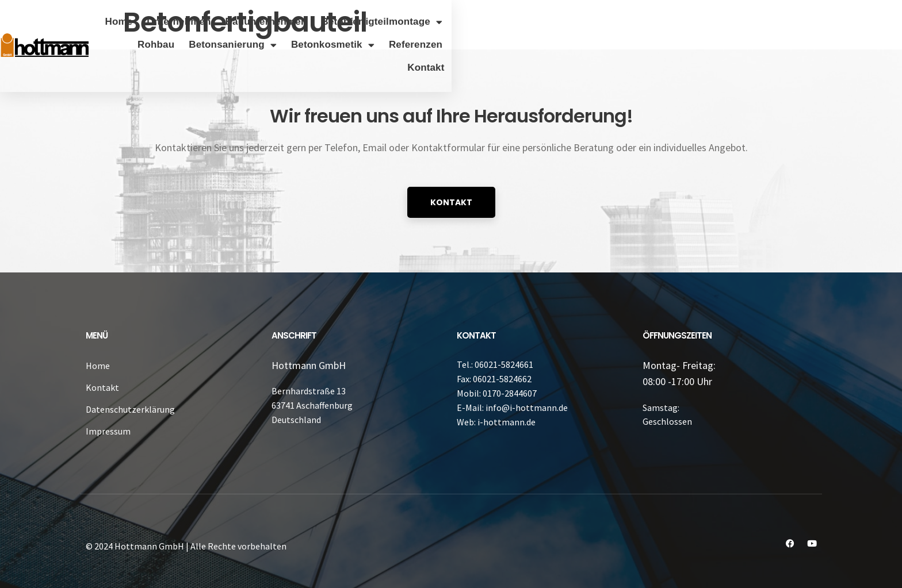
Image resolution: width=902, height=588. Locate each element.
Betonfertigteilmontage (494, 22)
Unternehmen (291, 22)
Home (231, 22)
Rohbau (587, 22)
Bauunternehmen (378, 22)
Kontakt (857, 45)
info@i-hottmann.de (527, 408)
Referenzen (846, 22)
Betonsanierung (664, 22)
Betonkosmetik (764, 22)
